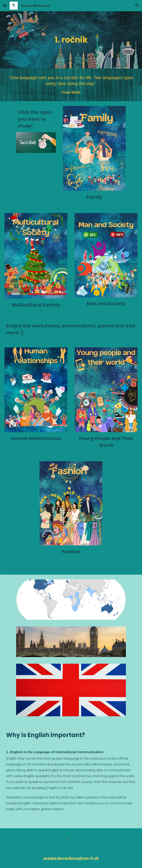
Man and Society (106, 304)
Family (94, 197)
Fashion (71, 552)
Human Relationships (36, 438)
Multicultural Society (36, 305)
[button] (5, 6)
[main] (71, 40)
